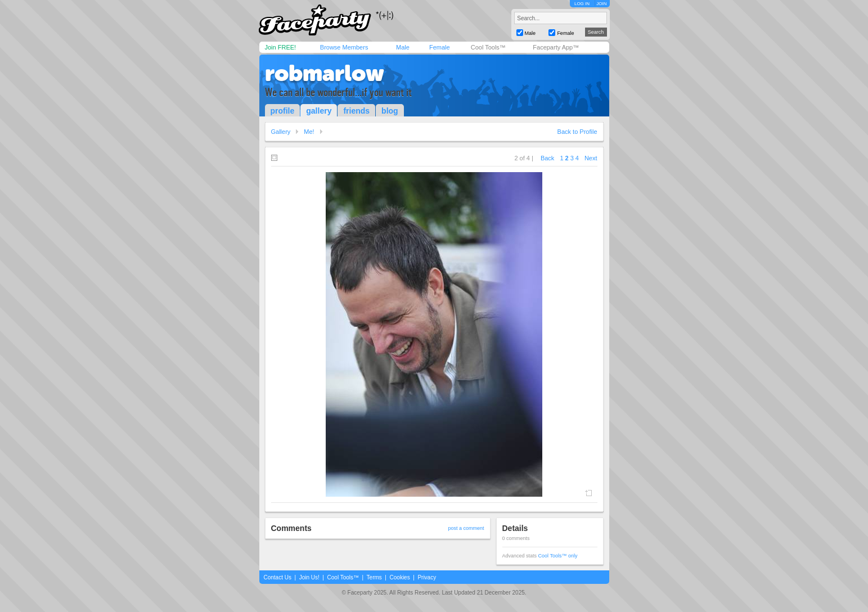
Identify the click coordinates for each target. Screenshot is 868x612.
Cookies (400, 577)
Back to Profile (577, 132)
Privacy (427, 577)
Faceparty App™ (556, 47)
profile (283, 111)
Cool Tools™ (488, 47)
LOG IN (582, 4)
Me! (309, 132)
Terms (374, 577)
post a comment (466, 528)
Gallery (281, 132)
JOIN (601, 4)
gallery (319, 111)
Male (403, 47)
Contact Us (278, 577)
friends (356, 111)
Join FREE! (281, 47)
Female (440, 47)
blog (390, 111)
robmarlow (325, 73)
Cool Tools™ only (558, 556)
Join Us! (309, 577)
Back (547, 158)
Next (591, 158)
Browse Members (344, 47)
